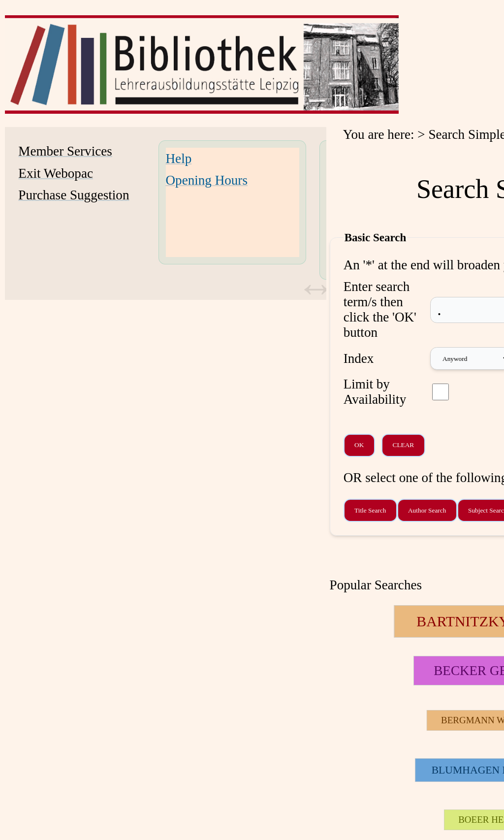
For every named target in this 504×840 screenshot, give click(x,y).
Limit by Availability (375, 392)
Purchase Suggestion (74, 195)
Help (179, 159)
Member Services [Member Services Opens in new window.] (65, 151)
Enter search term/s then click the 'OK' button (380, 309)
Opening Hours (207, 180)
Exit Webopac (56, 173)
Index (359, 358)
